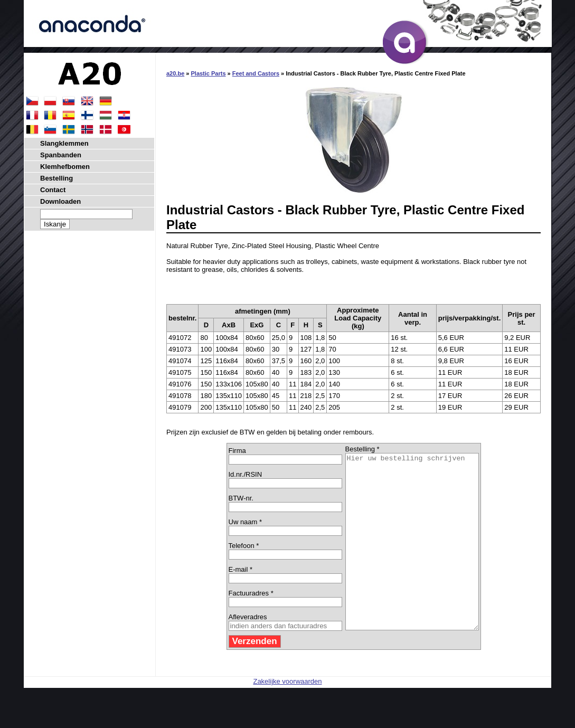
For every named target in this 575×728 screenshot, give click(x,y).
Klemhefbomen (65, 167)
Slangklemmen (64, 143)
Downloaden (60, 201)
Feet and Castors (256, 73)
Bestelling (56, 178)
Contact (53, 190)
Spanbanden (61, 155)
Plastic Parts (208, 73)
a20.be (175, 73)
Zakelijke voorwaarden (287, 716)
